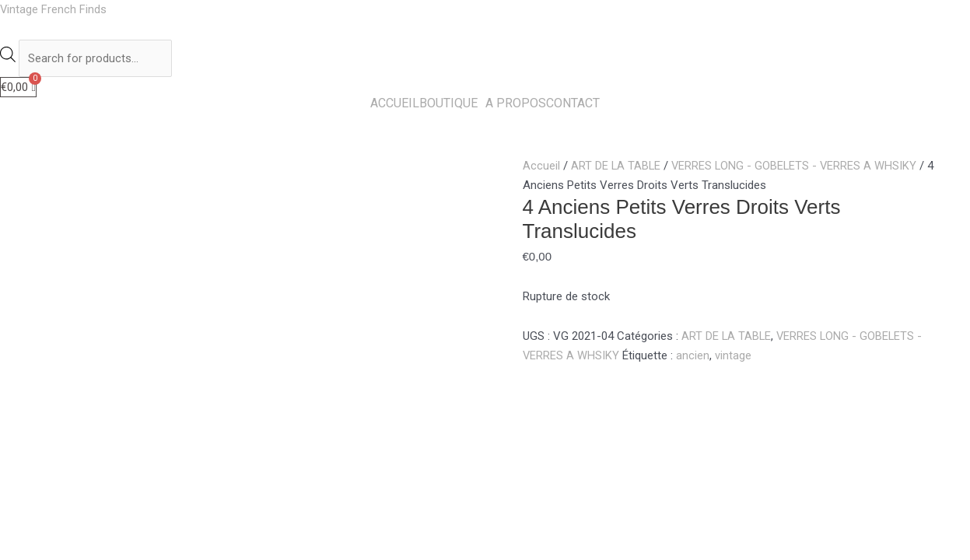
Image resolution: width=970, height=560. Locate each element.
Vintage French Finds (54, 9)
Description (63, 376)
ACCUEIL (395, 105)
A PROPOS (516, 105)
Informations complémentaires (175, 376)
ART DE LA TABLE (616, 167)
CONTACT (573, 105)
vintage (734, 357)
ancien (693, 357)
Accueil (541, 167)
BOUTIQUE (448, 105)
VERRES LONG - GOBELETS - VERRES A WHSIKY (797, 167)
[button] (452, 105)
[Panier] (18, 88)
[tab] (63, 377)
